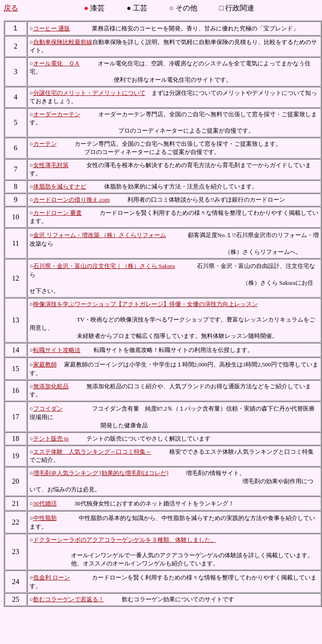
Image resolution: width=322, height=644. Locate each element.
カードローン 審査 (58, 213)
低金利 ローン (52, 577)
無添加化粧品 (51, 386)
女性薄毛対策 (51, 165)
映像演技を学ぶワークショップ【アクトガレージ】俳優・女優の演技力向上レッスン (146, 304)
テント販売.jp (51, 438)
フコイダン (48, 409)
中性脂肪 (45, 518)
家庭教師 (45, 364)
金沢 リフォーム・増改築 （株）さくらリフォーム (100, 235)
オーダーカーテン (57, 114)
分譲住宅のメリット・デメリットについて (89, 93)
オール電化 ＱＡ (57, 63)
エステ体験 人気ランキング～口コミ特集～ (92, 452)
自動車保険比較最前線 (63, 42)
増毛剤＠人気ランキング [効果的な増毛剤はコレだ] (101, 473)
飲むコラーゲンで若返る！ (69, 599)
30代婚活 (45, 503)
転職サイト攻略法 (57, 350)
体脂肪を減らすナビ (60, 186)
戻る (11, 8)
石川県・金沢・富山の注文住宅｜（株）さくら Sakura (104, 266)
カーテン (45, 144)
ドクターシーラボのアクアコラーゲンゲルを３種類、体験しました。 (125, 540)
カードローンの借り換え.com (72, 200)
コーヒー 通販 (52, 28)
